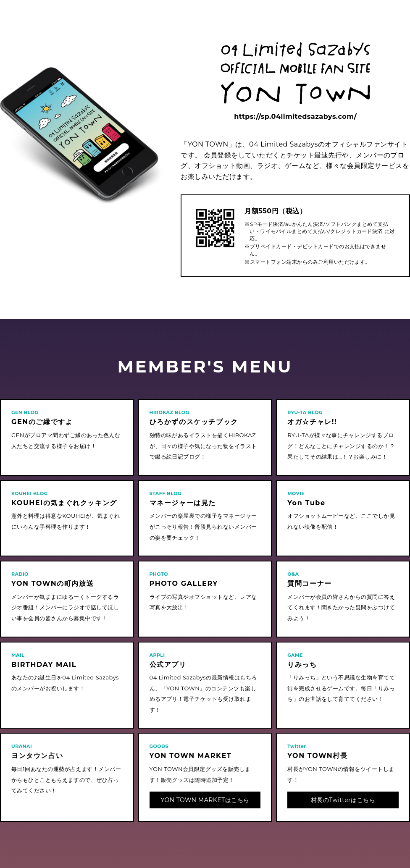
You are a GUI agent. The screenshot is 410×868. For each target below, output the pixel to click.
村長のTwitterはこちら (343, 800)
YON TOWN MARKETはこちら (205, 800)
